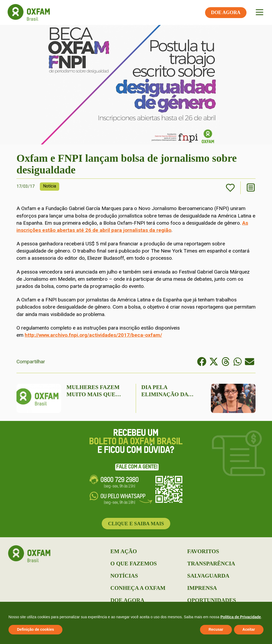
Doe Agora (127, 600)
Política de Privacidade (241, 617)
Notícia (50, 186)
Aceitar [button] (249, 629)
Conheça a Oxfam (138, 588)
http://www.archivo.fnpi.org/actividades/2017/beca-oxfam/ (93, 335)
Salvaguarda (208, 576)
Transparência (211, 564)
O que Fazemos (134, 564)
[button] (202, 362)
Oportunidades (212, 600)
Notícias (124, 576)
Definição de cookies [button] (35, 629)
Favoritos (203, 551)
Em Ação (124, 551)
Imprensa (202, 588)
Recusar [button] (216, 629)
